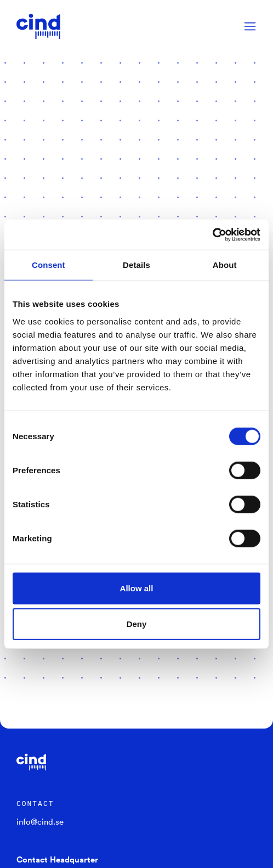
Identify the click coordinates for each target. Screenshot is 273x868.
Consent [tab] (49, 265)
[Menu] (250, 26)
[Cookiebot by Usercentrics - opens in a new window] (212, 234)
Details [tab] (136, 265)
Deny (137, 624)
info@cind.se (40, 821)
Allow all (137, 588)
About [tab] (225, 265)
